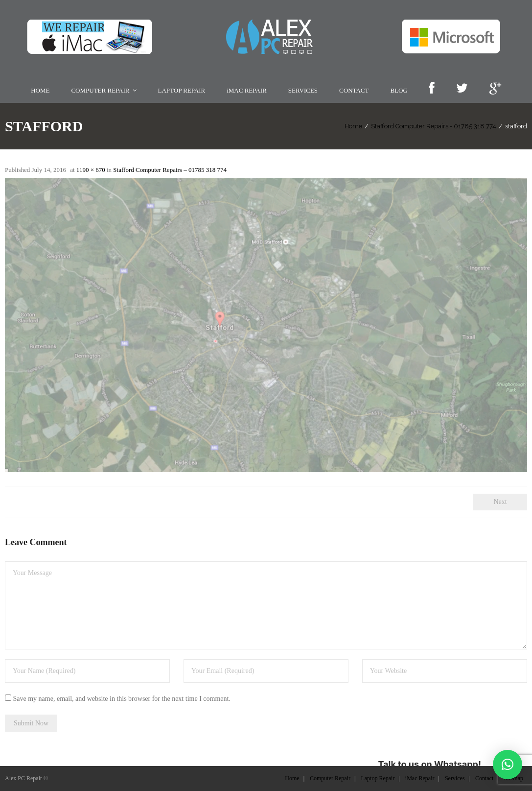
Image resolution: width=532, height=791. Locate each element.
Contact (484, 778)
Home (353, 126)
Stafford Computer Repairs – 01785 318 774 (170, 170)
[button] (508, 765)
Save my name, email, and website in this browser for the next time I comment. (122, 699)
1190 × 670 (91, 170)
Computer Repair (330, 778)
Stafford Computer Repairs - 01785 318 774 (434, 126)
